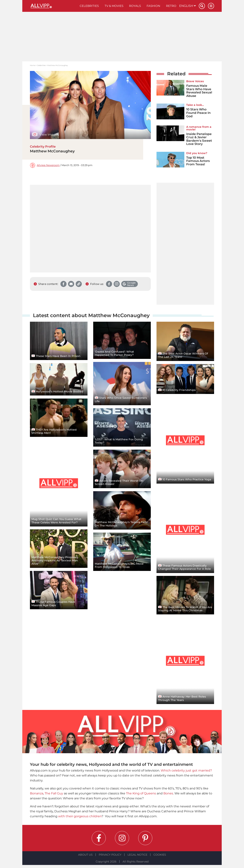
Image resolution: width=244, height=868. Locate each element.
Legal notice (137, 855)
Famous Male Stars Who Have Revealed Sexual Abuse (199, 91)
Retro (171, 6)
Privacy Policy (110, 855)
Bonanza (37, 793)
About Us (85, 855)
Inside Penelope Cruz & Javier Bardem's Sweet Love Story (199, 139)
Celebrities (89, 6)
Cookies (160, 855)
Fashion (153, 6)
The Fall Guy (54, 793)
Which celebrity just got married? (186, 770)
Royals (135, 6)
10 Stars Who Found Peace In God (198, 113)
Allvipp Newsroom (48, 165)
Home (33, 65)
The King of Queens (141, 793)
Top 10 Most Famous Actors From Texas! (198, 161)
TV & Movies (114, 6)
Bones (168, 793)
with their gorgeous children (80, 816)
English (187, 6)
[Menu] (211, 6)
